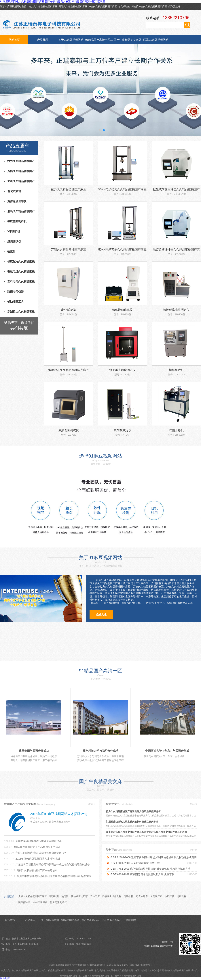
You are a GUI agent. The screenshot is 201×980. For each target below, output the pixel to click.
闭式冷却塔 (142, 896)
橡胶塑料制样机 (17, 221)
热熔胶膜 (169, 896)
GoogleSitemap (113, 965)
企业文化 (101, 614)
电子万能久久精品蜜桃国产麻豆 (94, 976)
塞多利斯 (54, 896)
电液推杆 (128, 896)
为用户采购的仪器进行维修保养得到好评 (39, 841)
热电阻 (65, 896)
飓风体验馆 (24, 902)
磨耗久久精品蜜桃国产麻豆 (19, 213)
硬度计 (11, 251)
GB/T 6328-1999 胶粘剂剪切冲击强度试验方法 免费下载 (142, 874)
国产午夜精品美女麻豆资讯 (128, 41)
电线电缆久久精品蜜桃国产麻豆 (19, 273)
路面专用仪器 (16, 292)
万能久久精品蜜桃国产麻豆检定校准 (37, 870)
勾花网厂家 (156, 896)
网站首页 (14, 40)
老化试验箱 (124, 6)
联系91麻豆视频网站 (156, 40)
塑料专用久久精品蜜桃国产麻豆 (19, 283)
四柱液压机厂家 (79, 896)
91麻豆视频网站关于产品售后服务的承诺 (37, 847)
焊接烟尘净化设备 (112, 896)
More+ (91, 804)
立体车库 (95, 896)
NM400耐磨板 (40, 902)
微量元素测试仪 (58, 902)
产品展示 (43, 40)
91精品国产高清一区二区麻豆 (99, 41)
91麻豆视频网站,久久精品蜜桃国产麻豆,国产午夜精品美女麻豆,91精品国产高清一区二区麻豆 (53, 1)
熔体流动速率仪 (17, 201)
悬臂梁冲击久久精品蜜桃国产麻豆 (174, 971)
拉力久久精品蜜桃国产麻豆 (43, 6)
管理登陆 (131, 920)
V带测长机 (14, 231)
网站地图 (5, 978)
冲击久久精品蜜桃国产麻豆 (103, 6)
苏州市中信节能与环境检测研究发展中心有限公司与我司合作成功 (54, 876)
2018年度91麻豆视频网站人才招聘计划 (38, 859)
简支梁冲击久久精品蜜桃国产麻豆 (149, 6)
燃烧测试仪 (14, 241)
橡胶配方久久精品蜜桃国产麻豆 (19, 263)
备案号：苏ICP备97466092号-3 (137, 965)
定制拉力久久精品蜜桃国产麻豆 (19, 313)
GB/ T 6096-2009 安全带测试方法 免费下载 (135, 863)
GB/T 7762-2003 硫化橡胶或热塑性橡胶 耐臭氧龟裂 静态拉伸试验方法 (150, 869)
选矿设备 (181, 896)
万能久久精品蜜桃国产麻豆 (73, 6)
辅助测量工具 (16, 302)
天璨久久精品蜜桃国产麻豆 (33, 896)
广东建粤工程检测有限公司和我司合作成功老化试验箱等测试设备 (53, 864)
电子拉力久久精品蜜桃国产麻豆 (126, 976)
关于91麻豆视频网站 (71, 40)
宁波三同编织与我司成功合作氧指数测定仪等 (41, 853)
